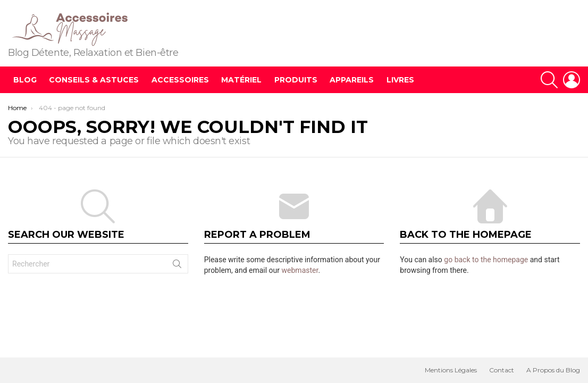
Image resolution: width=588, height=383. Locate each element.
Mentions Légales (451, 370)
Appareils (352, 80)
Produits (296, 80)
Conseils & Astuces (94, 80)
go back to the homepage (486, 260)
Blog (25, 80)
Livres (400, 80)
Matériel (241, 80)
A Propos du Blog (553, 370)
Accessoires (180, 80)
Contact (502, 370)
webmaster (300, 270)
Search (177, 266)
